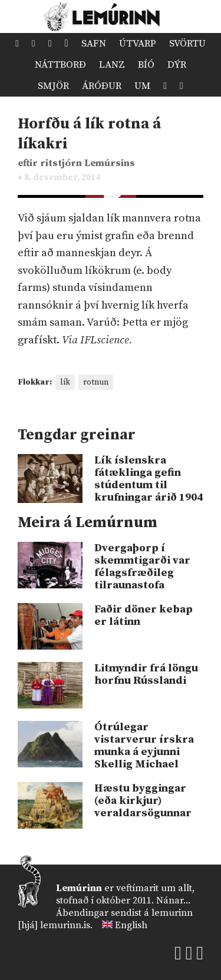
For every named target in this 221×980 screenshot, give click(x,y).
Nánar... (173, 900)
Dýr (177, 65)
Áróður (102, 86)
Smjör (53, 86)
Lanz (112, 65)
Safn (94, 44)
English (131, 925)
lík (65, 382)
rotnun (96, 382)
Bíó (146, 65)
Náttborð (60, 65)
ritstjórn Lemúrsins (88, 163)
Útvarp (138, 44)
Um (142, 86)
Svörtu (187, 44)
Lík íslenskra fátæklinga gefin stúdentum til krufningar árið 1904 (149, 479)
